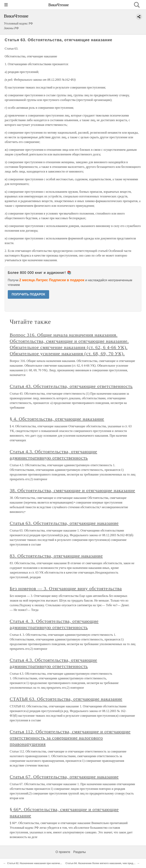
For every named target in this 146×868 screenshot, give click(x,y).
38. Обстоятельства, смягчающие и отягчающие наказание (72, 490)
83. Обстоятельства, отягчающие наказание (56, 556)
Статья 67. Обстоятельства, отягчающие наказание (64, 777)
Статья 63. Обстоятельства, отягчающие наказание (64, 523)
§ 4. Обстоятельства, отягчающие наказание (57, 419)
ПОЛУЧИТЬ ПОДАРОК (28, 294)
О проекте (63, 852)
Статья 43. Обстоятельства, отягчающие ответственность (71, 386)
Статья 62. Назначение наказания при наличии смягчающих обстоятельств (51, 863)
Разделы (79, 852)
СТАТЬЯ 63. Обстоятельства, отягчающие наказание (66, 699)
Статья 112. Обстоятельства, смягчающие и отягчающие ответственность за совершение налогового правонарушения (70, 738)
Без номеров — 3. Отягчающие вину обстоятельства (66, 589)
